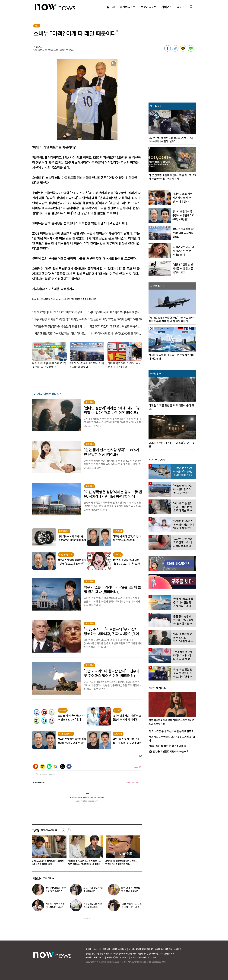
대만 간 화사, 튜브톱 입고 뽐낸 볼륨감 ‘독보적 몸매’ (132, 891)
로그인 (88, 949)
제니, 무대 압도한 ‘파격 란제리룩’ (93, 889)
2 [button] (87, 918)
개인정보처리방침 (119, 949)
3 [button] (89, 918)
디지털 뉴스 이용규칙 (164, 949)
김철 (35, 47)
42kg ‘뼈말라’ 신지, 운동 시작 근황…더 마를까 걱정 (131, 907)
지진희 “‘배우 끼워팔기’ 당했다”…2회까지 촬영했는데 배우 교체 (55, 907)
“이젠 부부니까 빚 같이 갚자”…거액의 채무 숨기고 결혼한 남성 (84, 863)
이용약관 (106, 949)
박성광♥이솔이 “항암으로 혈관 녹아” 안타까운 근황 (56, 891)
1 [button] (85, 918)
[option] (48, 852)
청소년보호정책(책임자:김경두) (141, 949)
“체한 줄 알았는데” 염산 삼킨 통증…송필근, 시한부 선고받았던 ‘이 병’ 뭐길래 (121, 863)
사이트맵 (178, 949)
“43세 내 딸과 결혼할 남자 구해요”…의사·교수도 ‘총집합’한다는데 (48, 863)
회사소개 (97, 949)
